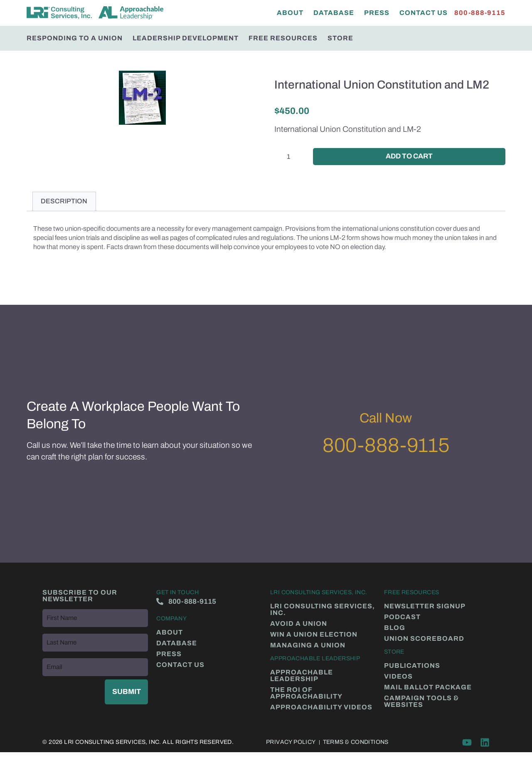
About (290, 13)
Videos (398, 677)
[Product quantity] (292, 157)
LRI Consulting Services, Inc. (323, 610)
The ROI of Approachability (306, 694)
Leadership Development (186, 38)
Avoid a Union (299, 625)
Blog (395, 629)
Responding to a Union (75, 38)
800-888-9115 (386, 446)
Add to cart (409, 157)
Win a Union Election (314, 635)
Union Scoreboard (424, 640)
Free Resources (283, 38)
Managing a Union (308, 646)
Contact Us (424, 13)
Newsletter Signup (425, 607)
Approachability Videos (321, 708)
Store (340, 38)
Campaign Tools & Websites (421, 702)
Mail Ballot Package (428, 688)
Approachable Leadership (302, 677)
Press (377, 13)
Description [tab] (64, 202)
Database (334, 13)
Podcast (402, 618)
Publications (412, 667)
